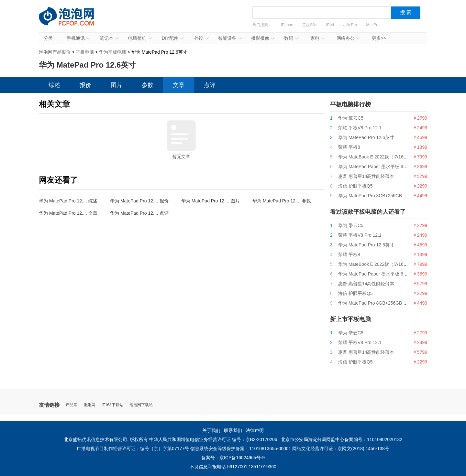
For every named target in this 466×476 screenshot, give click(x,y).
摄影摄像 (263, 38)
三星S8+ (310, 25)
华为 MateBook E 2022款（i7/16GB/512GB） (384, 157)
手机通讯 (78, 38)
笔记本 (109, 38)
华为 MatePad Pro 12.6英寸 (366, 137)
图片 (116, 85)
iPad (330, 25)
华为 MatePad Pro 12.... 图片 (211, 201)
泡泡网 (90, 405)
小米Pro (350, 25)
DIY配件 (173, 38)
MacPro (373, 25)
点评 (210, 85)
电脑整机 (140, 38)
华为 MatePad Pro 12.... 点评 (139, 213)
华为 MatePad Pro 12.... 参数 (282, 201)
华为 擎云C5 (351, 118)
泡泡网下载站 (141, 405)
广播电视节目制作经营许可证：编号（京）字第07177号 (133, 449)
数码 (291, 38)
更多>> (379, 38)
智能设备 (230, 38)
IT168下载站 (112, 405)
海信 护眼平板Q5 (355, 186)
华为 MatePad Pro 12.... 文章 (68, 213)
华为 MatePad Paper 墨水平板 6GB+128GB (382, 167)
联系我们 (233, 430)
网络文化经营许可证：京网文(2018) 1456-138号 (341, 449)
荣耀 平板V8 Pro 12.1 (360, 128)
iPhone (287, 25)
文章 (179, 85)
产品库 (72, 405)
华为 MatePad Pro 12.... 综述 (68, 201)
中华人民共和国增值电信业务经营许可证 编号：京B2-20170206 (213, 439)
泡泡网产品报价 (73, 21)
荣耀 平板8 (349, 147)
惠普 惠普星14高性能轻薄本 (366, 176)
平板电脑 (85, 52)
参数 (148, 85)
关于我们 (211, 430)
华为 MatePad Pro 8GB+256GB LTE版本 (379, 196)
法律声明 (255, 430)
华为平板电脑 (113, 52)
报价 (85, 85)
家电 (318, 38)
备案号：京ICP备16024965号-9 (233, 458)
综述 (54, 85)
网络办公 (348, 38)
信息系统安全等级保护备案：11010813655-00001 (241, 449)
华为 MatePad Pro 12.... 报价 (139, 201)
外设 (201, 38)
